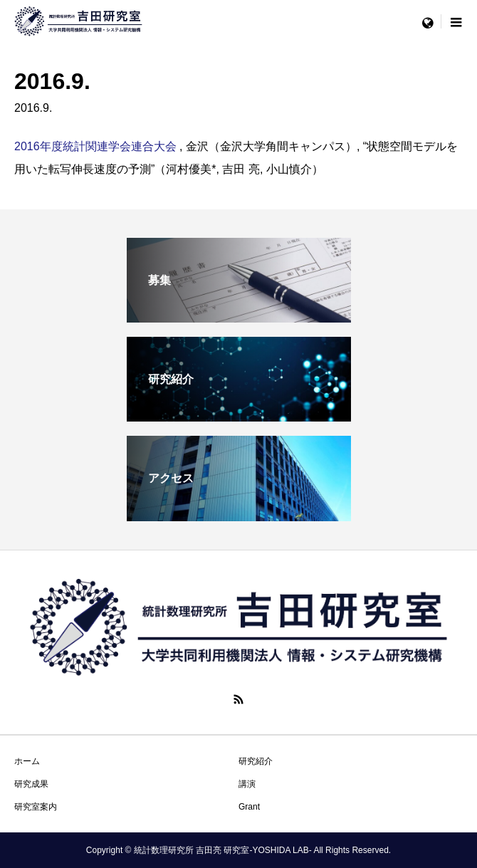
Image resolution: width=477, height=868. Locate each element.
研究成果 (31, 784)
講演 (247, 784)
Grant (249, 807)
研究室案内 (36, 807)
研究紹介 (256, 761)
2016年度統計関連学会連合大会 (97, 146)
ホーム (27, 761)
